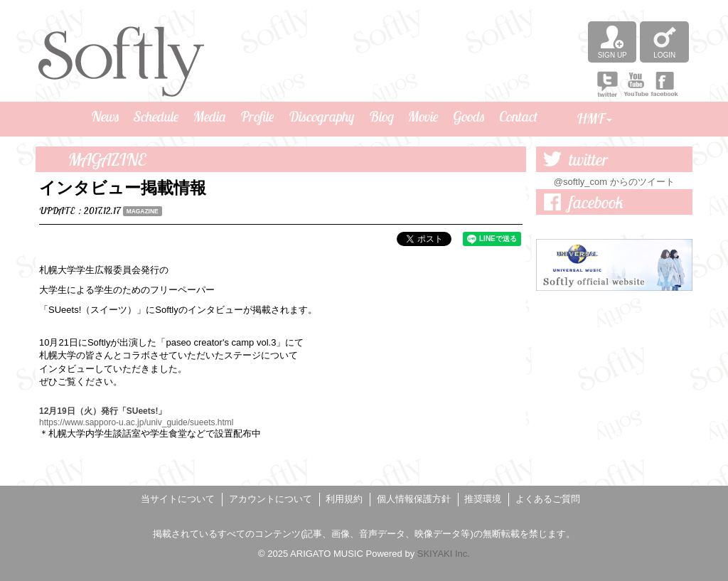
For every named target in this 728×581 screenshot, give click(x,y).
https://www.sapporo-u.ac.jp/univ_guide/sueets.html (136, 422)
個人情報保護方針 (414, 499)
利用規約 (344, 499)
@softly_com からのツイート (614, 182)
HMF (594, 118)
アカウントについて (271, 499)
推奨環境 (483, 499)
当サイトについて (178, 499)
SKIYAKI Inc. (444, 554)
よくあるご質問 (548, 499)
